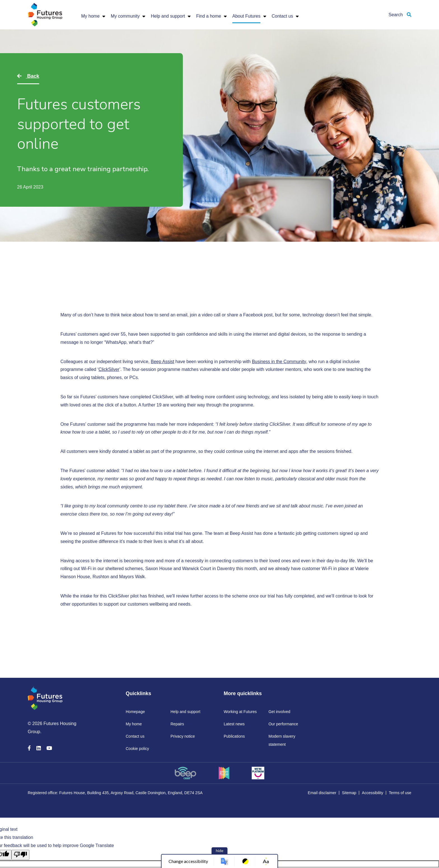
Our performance (283, 724)
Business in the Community (279, 362)
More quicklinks (243, 693)
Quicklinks (138, 693)
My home (90, 16)
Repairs (177, 724)
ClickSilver (109, 369)
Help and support (168, 16)
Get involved (279, 712)
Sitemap (349, 793)
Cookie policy (137, 749)
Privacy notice (183, 736)
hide (220, 851)
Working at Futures (240, 712)
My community (125, 16)
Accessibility (373, 793)
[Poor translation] (20, 855)
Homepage (135, 712)
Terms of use (400, 793)
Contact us (282, 16)
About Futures (247, 16)
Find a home (209, 16)
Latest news (234, 724)
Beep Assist (163, 362)
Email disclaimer (322, 793)
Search (400, 15)
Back (32, 76)
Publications (234, 736)
